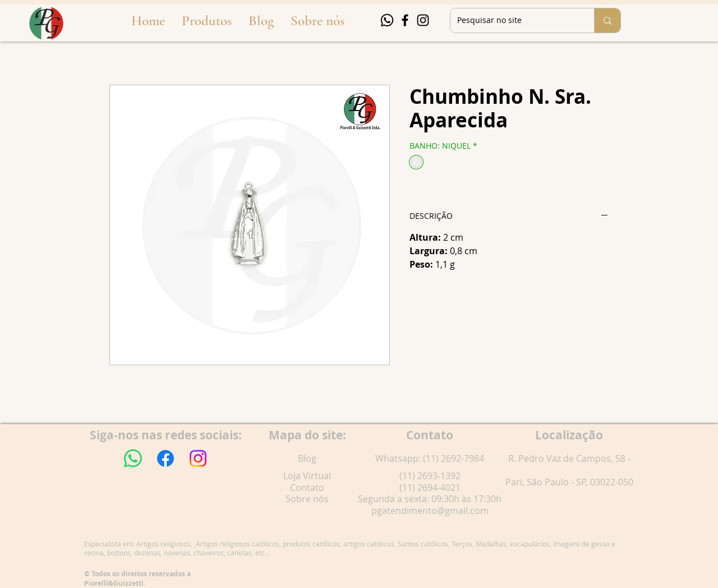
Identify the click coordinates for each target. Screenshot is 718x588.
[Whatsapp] (387, 20)
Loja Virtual (307, 476)
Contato (307, 488)
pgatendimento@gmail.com (430, 511)
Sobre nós (307, 499)
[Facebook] (405, 20)
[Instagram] (423, 20)
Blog (307, 458)
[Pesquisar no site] (514, 20)
